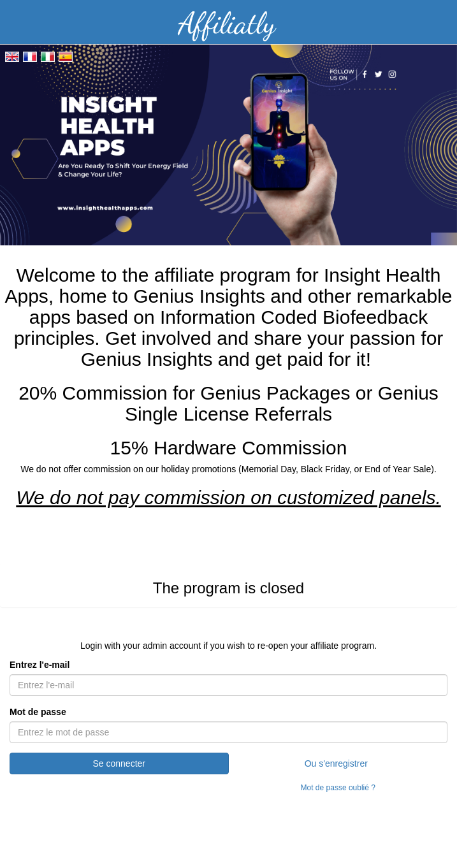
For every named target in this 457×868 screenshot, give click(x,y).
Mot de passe (38, 712)
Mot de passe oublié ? (338, 788)
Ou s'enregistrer (336, 763)
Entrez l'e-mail (40, 665)
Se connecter (120, 763)
